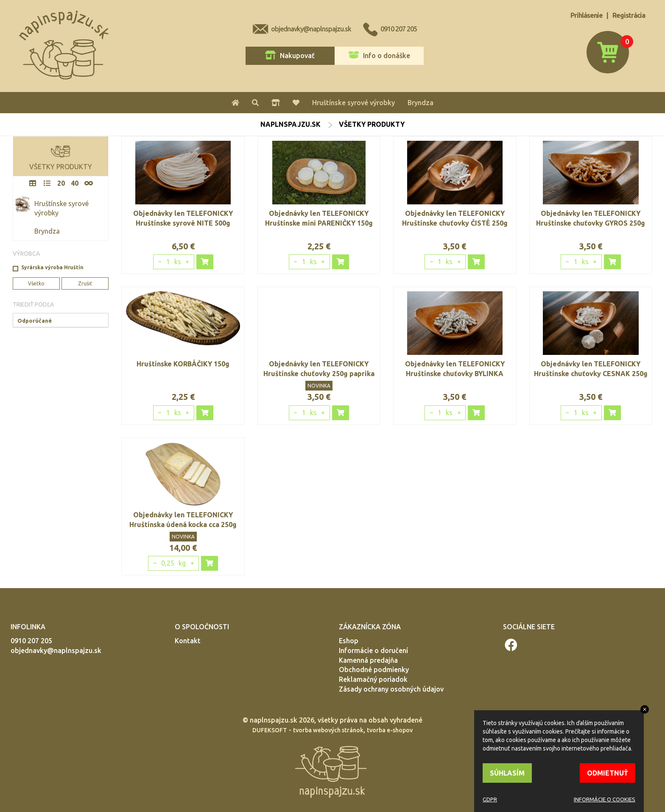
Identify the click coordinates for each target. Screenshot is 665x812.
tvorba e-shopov (390, 730)
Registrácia (629, 15)
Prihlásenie (587, 15)
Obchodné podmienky (374, 670)
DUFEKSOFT (270, 730)
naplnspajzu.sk (291, 124)
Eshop (349, 641)
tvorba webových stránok (328, 730)
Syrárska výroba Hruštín (52, 267)
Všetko (36, 283)
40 (75, 183)
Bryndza (421, 103)
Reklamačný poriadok (373, 679)
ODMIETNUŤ (608, 773)
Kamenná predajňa (368, 660)
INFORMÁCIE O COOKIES (605, 799)
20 (61, 183)
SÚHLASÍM (507, 773)
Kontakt (188, 641)
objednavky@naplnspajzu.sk (311, 29)
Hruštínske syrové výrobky (353, 103)
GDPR (490, 799)
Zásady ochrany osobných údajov (391, 689)
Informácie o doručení (373, 650)
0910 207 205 (399, 29)
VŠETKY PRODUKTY (61, 156)
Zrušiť (85, 283)
